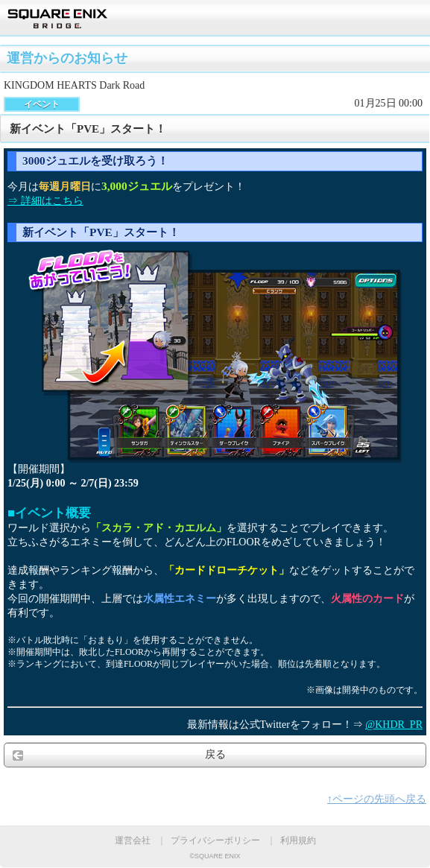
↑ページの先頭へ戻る (377, 799)
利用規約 (298, 840)
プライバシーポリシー (215, 840)
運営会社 (133, 840)
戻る (215, 754)
